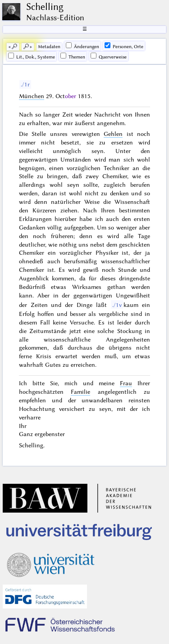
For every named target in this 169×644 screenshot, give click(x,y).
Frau (126, 383)
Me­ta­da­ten (49, 47)
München (32, 96)
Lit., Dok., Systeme (32, 56)
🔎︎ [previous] (14, 47)
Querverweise (109, 56)
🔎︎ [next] (26, 47)
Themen (73, 56)
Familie (80, 392)
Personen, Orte (124, 46)
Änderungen (82, 46)
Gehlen (113, 134)
